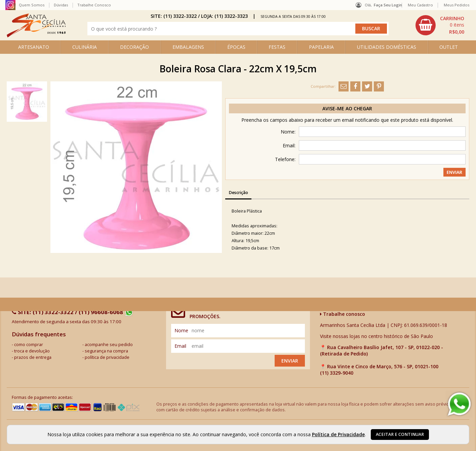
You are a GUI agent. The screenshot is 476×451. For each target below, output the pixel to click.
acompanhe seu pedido (109, 345)
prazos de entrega (33, 357)
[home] (36, 35)
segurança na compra (106, 351)
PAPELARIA (321, 47)
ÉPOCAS (236, 47)
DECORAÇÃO (134, 47)
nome (181, 330)
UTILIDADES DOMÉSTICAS (387, 47)
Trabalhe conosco (343, 314)
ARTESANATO (34, 47)
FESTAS (277, 47)
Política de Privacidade (338, 434)
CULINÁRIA (85, 47)
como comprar (29, 345)
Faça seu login (388, 5)
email (180, 346)
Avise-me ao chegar (347, 108)
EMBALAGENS (188, 47)
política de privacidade (107, 357)
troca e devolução (32, 351)
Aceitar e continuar (400, 434)
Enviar (290, 361)
